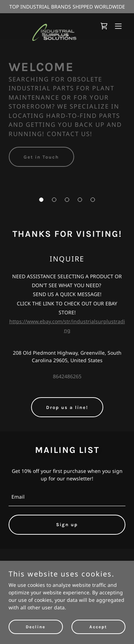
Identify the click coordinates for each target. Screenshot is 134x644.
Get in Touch (41, 157)
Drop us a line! (67, 407)
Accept (98, 627)
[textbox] (67, 497)
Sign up (67, 525)
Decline (36, 627)
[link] (49, 26)
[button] (41, 200)
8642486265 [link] (67, 376)
